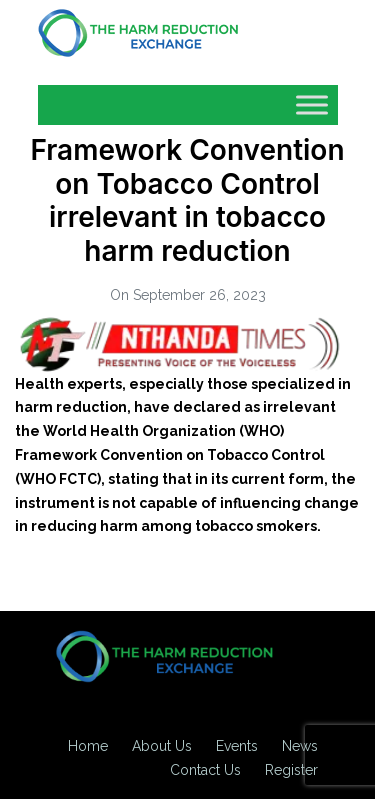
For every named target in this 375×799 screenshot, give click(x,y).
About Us (162, 746)
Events (237, 746)
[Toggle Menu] (312, 104)
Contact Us (205, 770)
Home (88, 746)
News (300, 746)
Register (291, 770)
